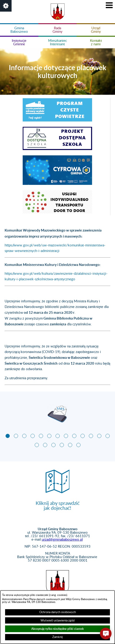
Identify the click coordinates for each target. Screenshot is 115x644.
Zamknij (57, 637)
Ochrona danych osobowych (58, 612)
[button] (6, 6)
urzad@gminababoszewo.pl (62, 540)
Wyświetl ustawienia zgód (57, 621)
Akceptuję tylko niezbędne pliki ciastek (57, 629)
